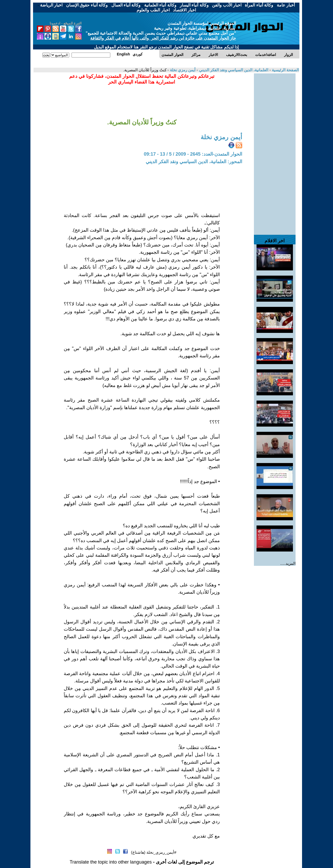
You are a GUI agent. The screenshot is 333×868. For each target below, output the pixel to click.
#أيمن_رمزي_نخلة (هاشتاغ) (154, 852)
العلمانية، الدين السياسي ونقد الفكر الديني (233, 70)
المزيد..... (288, 563)
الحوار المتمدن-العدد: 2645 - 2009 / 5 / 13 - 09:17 (193, 154)
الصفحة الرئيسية (285, 70)
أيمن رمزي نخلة (182, 70)
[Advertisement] (275, 151)
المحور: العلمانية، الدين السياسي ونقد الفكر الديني (194, 162)
